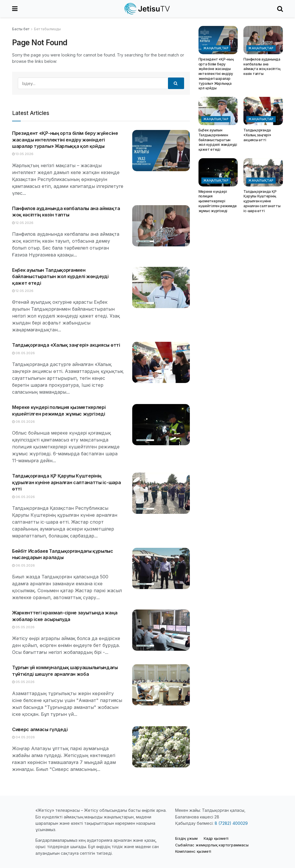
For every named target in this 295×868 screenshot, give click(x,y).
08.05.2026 (23, 353)
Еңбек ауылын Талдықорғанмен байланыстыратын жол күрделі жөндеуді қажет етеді (60, 277)
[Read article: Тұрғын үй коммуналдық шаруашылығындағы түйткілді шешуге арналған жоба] (161, 685)
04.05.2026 (23, 737)
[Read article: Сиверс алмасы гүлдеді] (161, 747)
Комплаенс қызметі (193, 851)
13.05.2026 (23, 154)
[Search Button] (280, 9)
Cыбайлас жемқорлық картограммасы (212, 845)
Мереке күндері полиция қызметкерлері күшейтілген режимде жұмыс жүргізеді (218, 201)
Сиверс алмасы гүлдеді (40, 729)
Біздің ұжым (186, 838)
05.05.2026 (23, 627)
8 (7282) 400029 (231, 823)
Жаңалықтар (216, 48)
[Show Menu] (15, 9)
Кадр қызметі (216, 838)
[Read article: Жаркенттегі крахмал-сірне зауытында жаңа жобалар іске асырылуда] (161, 630)
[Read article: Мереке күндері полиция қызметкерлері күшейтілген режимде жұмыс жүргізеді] (161, 425)
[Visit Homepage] (147, 9)
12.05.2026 (23, 223)
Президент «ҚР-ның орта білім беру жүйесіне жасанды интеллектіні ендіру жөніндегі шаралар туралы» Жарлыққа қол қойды (65, 140)
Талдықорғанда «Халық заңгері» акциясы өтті (66, 345)
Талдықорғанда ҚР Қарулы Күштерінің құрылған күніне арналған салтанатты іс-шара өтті (66, 482)
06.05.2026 (23, 497)
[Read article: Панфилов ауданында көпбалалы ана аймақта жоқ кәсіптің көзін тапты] (161, 226)
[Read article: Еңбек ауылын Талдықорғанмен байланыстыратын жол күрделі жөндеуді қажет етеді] (161, 287)
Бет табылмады (47, 29)
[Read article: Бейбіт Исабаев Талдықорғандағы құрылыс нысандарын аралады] (161, 568)
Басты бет (21, 29)
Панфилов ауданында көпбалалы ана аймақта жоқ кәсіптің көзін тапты (262, 66)
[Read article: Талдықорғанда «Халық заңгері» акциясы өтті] (161, 362)
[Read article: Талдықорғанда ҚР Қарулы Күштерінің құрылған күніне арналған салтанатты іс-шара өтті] (161, 493)
